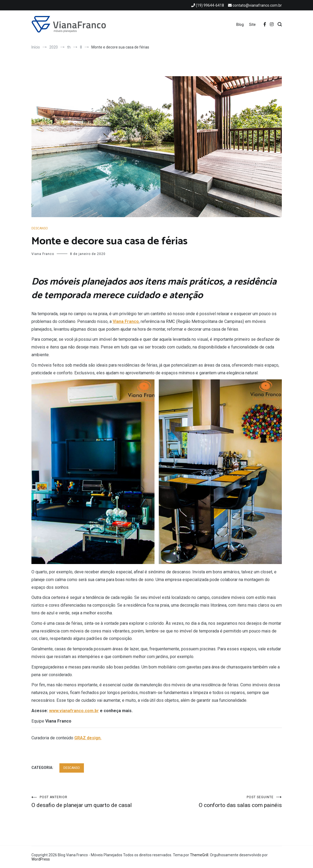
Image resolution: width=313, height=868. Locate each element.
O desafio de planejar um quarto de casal (94, 802)
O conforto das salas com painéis (219, 802)
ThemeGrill (199, 855)
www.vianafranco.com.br (74, 711)
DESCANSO (40, 228)
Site (252, 25)
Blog (240, 25)
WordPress (41, 859)
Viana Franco (43, 254)
